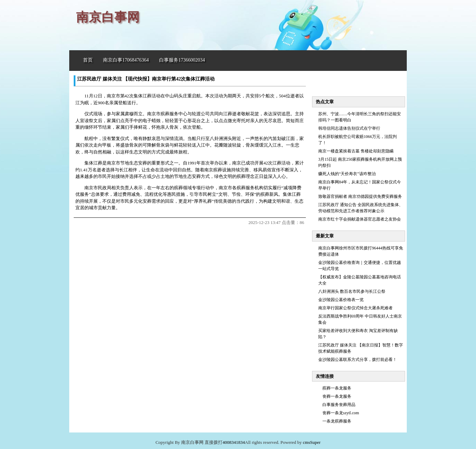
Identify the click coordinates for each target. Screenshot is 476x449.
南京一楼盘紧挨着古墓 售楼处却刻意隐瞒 (356, 151)
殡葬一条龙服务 (337, 388)
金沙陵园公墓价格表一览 (341, 300)
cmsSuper (312, 442)
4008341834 (234, 442)
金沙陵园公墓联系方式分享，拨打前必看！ (358, 360)
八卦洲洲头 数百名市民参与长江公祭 (352, 291)
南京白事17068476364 (126, 60)
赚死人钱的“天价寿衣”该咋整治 (347, 174)
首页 (88, 60)
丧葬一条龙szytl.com (341, 413)
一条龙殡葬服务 (337, 421)
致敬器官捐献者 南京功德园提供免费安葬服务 (360, 196)
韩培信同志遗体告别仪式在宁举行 (349, 128)
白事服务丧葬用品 (339, 405)
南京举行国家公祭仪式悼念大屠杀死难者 (355, 308)
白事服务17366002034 (182, 60)
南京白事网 (108, 17)
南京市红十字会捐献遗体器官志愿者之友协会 (360, 219)
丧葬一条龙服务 (337, 396)
